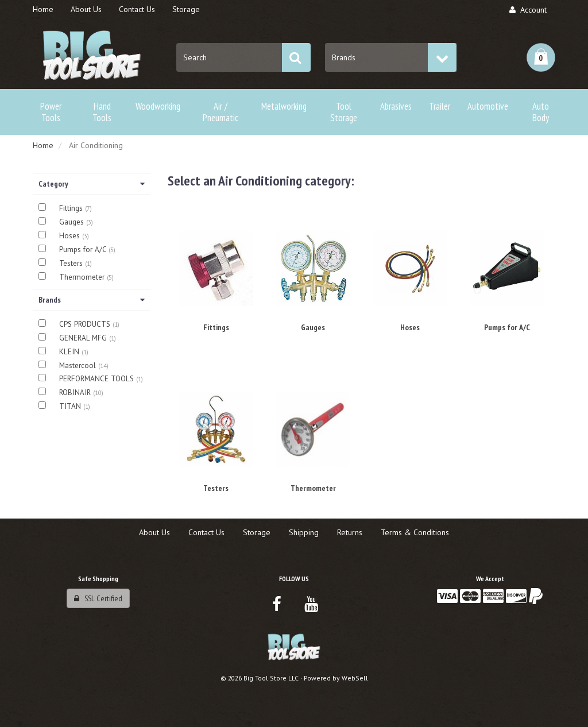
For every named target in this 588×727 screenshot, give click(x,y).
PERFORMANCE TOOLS (98, 379)
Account (528, 10)
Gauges (73, 222)
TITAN (71, 406)
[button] (541, 57)
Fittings (72, 208)
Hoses (71, 236)
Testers (72, 263)
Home (43, 145)
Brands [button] (92, 300)
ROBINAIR (76, 392)
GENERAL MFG (84, 338)
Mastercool (79, 366)
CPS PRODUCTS (86, 324)
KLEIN (70, 352)
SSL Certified (98, 598)
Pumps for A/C (84, 250)
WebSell (355, 678)
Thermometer (83, 277)
